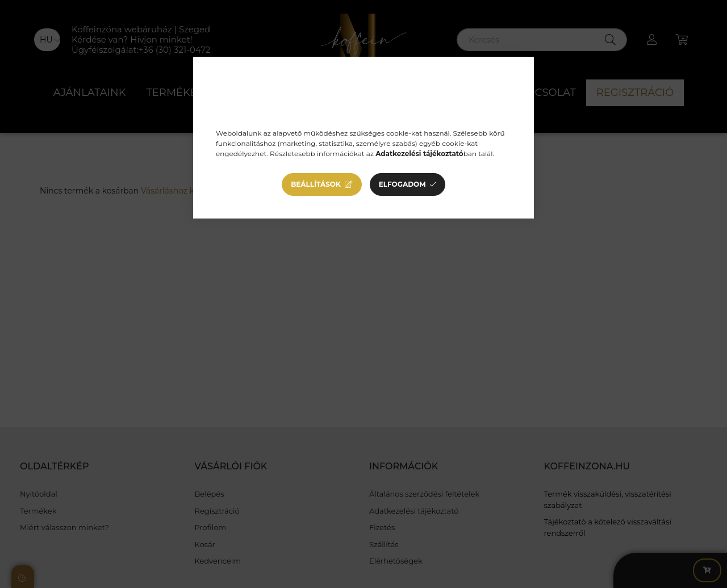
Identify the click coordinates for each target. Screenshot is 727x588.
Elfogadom (402, 184)
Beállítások (316, 184)
